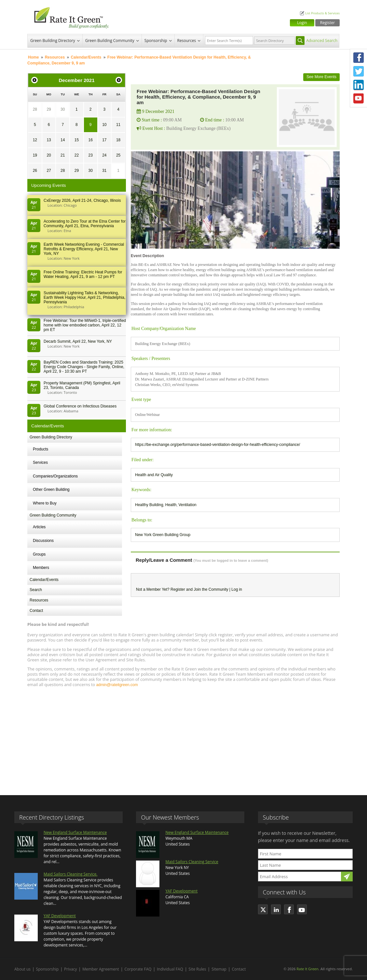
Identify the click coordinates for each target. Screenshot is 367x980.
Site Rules (197, 969)
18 (118, 140)
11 (118, 125)
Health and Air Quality (154, 475)
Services (40, 462)
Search (36, 590)
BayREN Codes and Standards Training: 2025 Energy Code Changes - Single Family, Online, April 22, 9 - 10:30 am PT (84, 367)
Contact (36, 611)
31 (104, 171)
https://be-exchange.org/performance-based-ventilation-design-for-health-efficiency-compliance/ (217, 445)
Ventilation (187, 505)
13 (49, 140)
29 (49, 109)
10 (104, 125)
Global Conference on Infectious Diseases (80, 406)
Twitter (359, 71)
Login (302, 23)
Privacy (71, 969)
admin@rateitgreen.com (117, 685)
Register (327, 23)
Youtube (359, 99)
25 (118, 155)
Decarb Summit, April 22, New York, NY (78, 341)
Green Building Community (110, 41)
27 (49, 171)
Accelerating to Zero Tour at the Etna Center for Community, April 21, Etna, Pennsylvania (85, 224)
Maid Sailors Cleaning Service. (70, 874)
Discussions (43, 541)
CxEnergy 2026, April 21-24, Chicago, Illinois (82, 200)
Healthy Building (149, 505)
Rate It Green (307, 969)
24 (104, 155)
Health (171, 505)
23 (90, 155)
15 (77, 140)
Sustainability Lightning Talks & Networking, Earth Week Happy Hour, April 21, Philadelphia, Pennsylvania (84, 297)
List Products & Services (322, 13)
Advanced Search (322, 41)
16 (90, 140)
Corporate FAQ (138, 969)
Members (41, 568)
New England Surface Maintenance (75, 832)
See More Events (321, 77)
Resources (187, 41)
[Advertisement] (183, 738)
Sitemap (219, 969)
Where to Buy (45, 503)
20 (49, 155)
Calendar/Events (86, 57)
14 (63, 140)
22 (77, 155)
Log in (237, 589)
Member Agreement (101, 969)
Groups (39, 554)
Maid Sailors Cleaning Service (192, 862)
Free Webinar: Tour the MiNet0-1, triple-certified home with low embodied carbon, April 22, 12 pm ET (85, 325)
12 (35, 140)
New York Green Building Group (163, 535)
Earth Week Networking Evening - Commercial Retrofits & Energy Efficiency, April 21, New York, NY (84, 249)
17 (104, 140)
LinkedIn (359, 85)
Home (33, 57)
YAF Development (60, 916)
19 (35, 155)
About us (22, 969)
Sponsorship (156, 41)
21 (63, 155)
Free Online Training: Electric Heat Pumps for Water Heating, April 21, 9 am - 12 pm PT (83, 274)
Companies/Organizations (55, 476)
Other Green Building (51, 490)
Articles (39, 527)
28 (35, 109)
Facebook (359, 58)
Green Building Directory (53, 41)
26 (35, 171)
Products (41, 449)
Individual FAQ (170, 969)
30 (63, 109)
